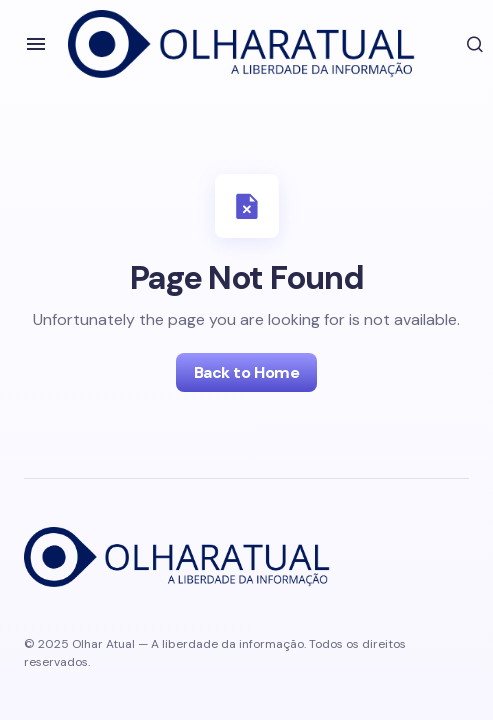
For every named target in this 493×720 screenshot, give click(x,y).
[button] (36, 44)
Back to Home (246, 372)
